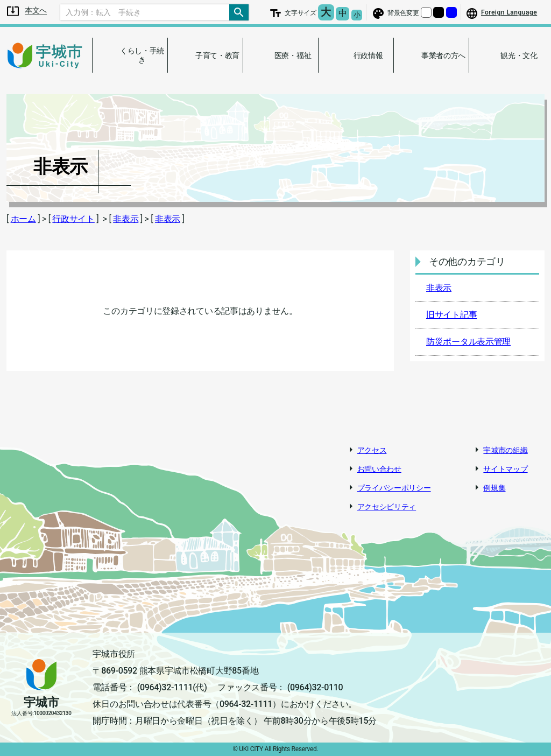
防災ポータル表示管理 (468, 342)
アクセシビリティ (387, 507)
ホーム (23, 219)
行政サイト (73, 219)
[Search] (145, 12)
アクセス (372, 450)
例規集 (494, 488)
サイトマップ (505, 469)
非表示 (126, 219)
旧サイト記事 (451, 315)
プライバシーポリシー (394, 488)
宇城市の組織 (505, 450)
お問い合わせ (379, 469)
